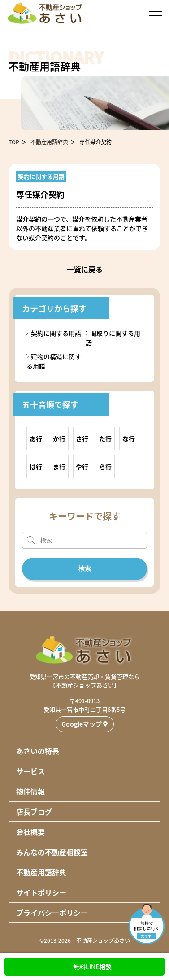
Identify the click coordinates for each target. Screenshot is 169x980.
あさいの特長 (38, 751)
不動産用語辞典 (49, 142)
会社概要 (30, 832)
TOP (14, 142)
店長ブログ (34, 811)
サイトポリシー (41, 892)
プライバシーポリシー (52, 913)
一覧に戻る (85, 269)
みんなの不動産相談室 (52, 852)
